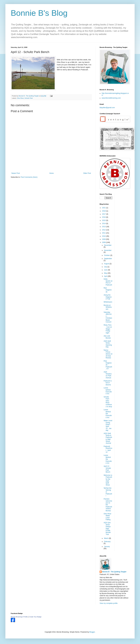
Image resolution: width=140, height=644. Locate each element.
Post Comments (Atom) (29, 177)
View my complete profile (109, 603)
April (106, 276)
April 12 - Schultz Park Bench (107, 469)
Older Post (87, 173)
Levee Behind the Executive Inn (108, 414)
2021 (104, 208)
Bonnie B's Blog (39, 13)
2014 (104, 224)
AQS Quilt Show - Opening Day (108, 344)
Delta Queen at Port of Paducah (108, 282)
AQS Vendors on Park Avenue (108, 375)
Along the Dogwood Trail (108, 297)
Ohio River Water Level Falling (107, 517)
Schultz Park (29, 98)
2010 (104, 236)
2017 (104, 214)
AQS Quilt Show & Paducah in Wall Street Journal (108, 438)
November (108, 250)
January (107, 547)
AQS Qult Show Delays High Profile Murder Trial (107, 528)
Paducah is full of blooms (108, 383)
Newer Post (16, 173)
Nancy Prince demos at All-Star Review (108, 354)
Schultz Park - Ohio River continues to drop (108, 402)
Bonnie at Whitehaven (108, 307)
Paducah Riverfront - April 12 (108, 449)
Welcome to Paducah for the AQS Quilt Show (108, 480)
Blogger (92, 632)
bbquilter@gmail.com (107, 108)
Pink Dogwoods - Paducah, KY (108, 365)
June (106, 270)
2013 (104, 227)
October (107, 255)
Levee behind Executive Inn (108, 391)
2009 (104, 239)
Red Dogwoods (108, 290)
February (107, 542)
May (106, 273)
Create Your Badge (35, 617)
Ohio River (20, 98)
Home (52, 173)
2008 (104, 242)
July (106, 267)
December (108, 245)
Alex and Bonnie (107, 337)
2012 (104, 230)
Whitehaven (108, 302)
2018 (104, 211)
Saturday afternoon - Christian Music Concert (108, 317)
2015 (104, 220)
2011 (104, 233)
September (108, 259)
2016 (104, 217)
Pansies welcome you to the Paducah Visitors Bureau (108, 505)
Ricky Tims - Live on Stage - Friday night (108, 329)
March (107, 538)
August (107, 264)
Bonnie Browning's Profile (19, 617)
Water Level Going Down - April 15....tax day (108, 425)
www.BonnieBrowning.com (111, 98)
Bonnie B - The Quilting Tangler (114, 572)
